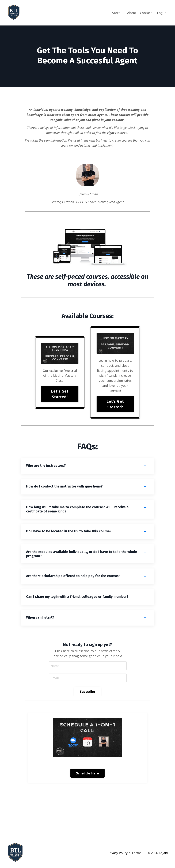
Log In (162, 13)
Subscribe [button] (87, 692)
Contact (146, 13)
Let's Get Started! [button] (60, 394)
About (132, 13)
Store (116, 13)
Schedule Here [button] (87, 773)
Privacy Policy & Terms (124, 853)
